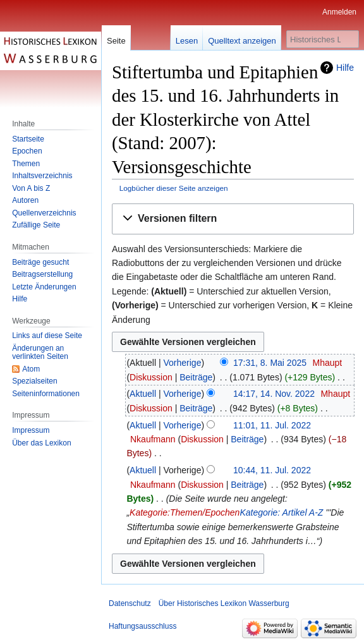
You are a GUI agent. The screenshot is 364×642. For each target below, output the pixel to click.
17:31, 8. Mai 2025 (270, 363)
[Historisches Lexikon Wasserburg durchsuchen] (323, 39)
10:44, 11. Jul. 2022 (272, 470)
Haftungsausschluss (143, 626)
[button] (233, 219)
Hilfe (345, 68)
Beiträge (196, 377)
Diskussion (151, 377)
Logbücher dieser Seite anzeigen (174, 188)
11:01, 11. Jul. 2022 (272, 425)
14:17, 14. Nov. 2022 (274, 394)
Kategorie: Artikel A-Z (281, 512)
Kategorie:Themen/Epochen (185, 512)
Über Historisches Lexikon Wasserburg (224, 603)
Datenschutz (130, 603)
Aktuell (143, 394)
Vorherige (183, 363)
